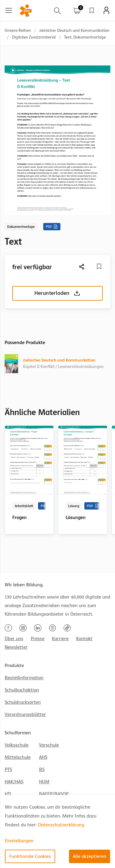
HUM (44, 782)
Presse (38, 639)
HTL (8, 794)
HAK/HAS (14, 782)
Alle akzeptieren (90, 856)
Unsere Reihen (18, 30)
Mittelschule (18, 757)
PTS (8, 770)
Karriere (60, 639)
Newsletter (16, 647)
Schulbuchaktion (22, 690)
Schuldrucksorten (23, 702)
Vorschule (49, 745)
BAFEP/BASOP (54, 794)
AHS (43, 757)
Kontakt (84, 639)
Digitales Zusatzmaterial (34, 37)
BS (42, 770)
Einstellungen (19, 841)
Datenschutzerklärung (61, 825)
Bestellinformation (24, 678)
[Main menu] (9, 10)
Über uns (14, 639)
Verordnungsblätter (25, 714)
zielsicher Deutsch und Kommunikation (74, 30)
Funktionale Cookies (30, 856)
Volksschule (17, 745)
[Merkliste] (99, 266)
